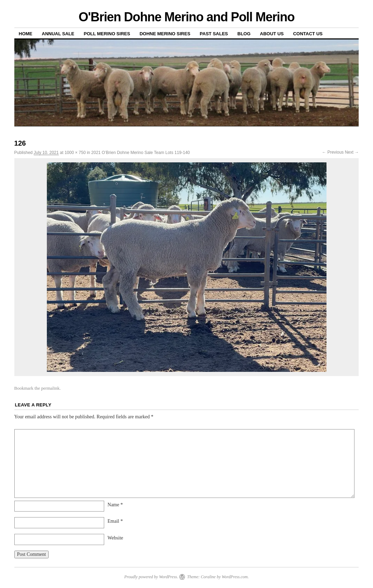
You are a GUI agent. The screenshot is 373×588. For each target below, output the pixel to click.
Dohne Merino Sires (165, 34)
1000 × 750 (75, 153)
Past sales (214, 34)
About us (272, 34)
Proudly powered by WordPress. (151, 577)
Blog (244, 34)
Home (26, 34)
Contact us (308, 34)
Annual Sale (58, 34)
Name (115, 505)
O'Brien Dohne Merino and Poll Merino (187, 17)
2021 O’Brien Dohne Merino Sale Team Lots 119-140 (141, 153)
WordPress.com (235, 577)
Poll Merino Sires (107, 34)
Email (115, 521)
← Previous (333, 152)
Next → (352, 152)
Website (116, 538)
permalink (51, 388)
